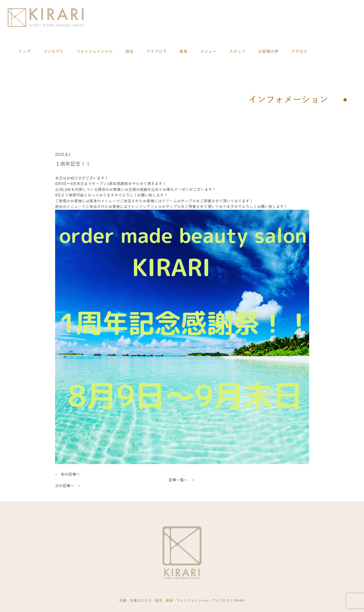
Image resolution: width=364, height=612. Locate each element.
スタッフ (237, 52)
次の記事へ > (68, 486)
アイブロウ (156, 52)
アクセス (299, 52)
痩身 (183, 52)
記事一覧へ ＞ (182, 480)
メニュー (208, 52)
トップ (24, 52)
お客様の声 (268, 52)
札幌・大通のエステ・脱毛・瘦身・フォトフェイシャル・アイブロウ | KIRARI (182, 600)
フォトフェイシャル (94, 52)
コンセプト (53, 52)
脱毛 (130, 52)
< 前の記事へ (68, 474)
